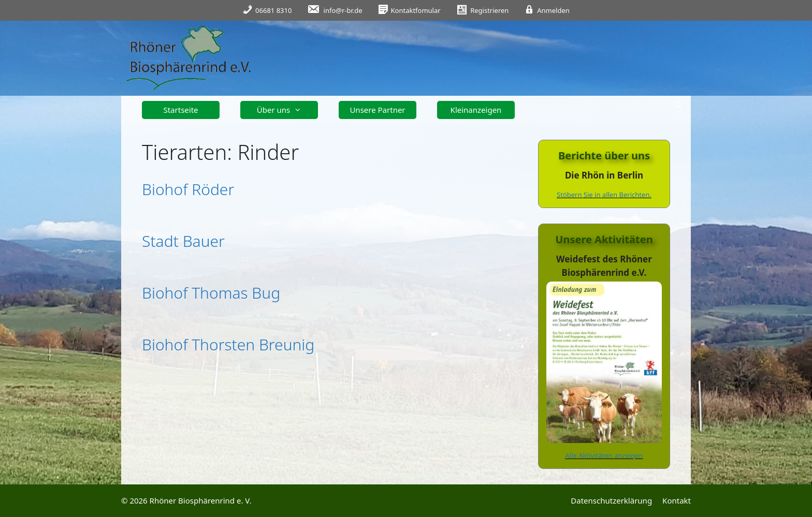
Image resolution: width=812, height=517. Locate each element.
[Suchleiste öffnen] (678, 105)
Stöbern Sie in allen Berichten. (604, 195)
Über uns (283, 110)
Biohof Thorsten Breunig (228, 344)
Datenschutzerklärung (611, 500)
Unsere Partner (377, 110)
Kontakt (677, 500)
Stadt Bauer (183, 241)
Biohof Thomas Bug (211, 293)
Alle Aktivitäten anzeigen (604, 455)
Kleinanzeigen (476, 110)
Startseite (180, 110)
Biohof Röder (188, 189)
